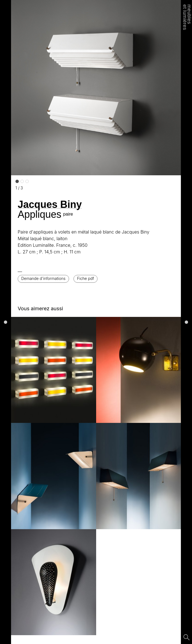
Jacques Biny (50, 204)
